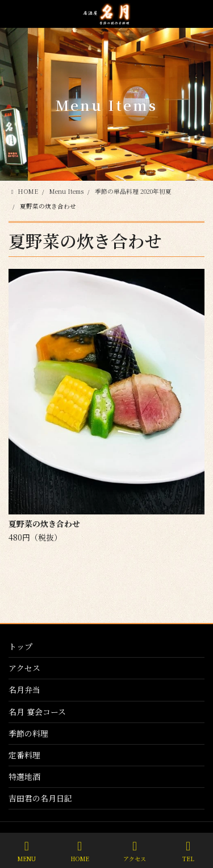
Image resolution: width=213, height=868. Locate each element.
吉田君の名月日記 (40, 798)
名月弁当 (24, 690)
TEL (188, 851)
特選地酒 (24, 776)
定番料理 (24, 755)
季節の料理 (28, 733)
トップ (20, 646)
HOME (80, 851)
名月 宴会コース (37, 712)
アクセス (24, 668)
